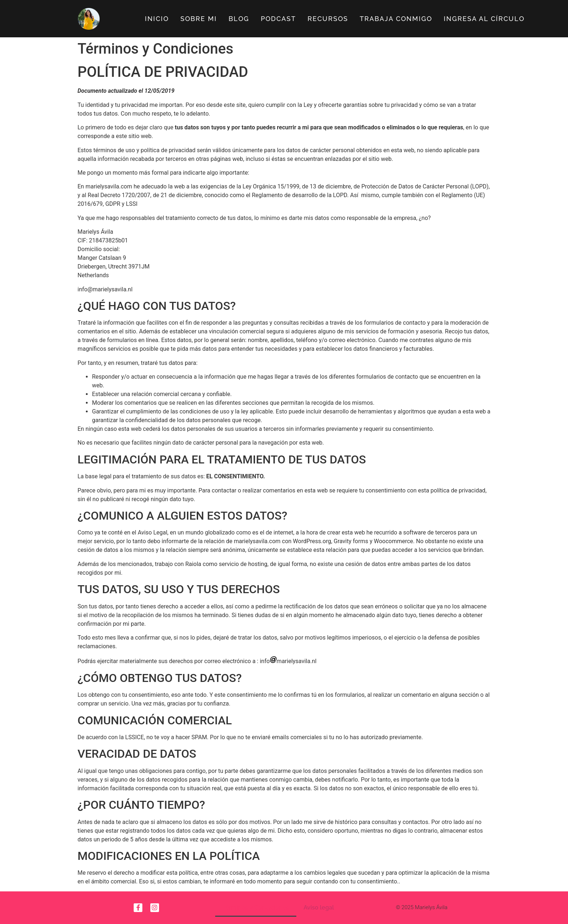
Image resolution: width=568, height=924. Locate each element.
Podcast (278, 19)
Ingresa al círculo (484, 19)
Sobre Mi (199, 19)
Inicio (157, 19)
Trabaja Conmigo (396, 19)
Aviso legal (319, 908)
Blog (239, 19)
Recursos (328, 19)
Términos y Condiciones (256, 908)
